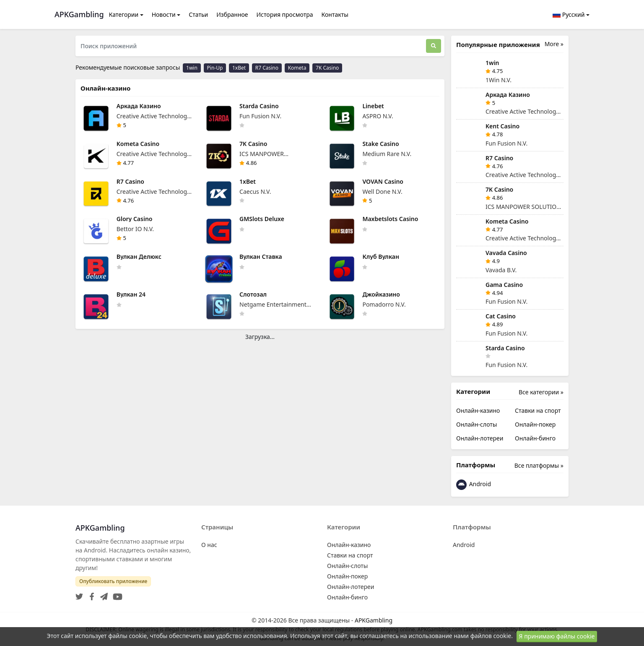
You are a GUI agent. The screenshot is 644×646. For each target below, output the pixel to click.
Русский (569, 14)
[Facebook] (90, 594)
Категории (124, 14)
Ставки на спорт (538, 410)
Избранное (232, 14)
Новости (164, 14)
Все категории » (541, 392)
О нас (209, 545)
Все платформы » (539, 465)
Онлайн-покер (535, 424)
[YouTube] (116, 594)
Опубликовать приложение (113, 581)
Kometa (297, 68)
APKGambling (374, 620)
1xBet (239, 68)
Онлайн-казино (478, 410)
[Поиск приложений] (251, 46)
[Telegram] (102, 594)
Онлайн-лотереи (480, 438)
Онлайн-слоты (477, 424)
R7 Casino (267, 68)
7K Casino (327, 68)
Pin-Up (215, 68)
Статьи (198, 14)
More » (554, 44)
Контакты (335, 14)
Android (474, 485)
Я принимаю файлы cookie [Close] (557, 636)
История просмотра (285, 14)
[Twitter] (79, 594)
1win (192, 68)
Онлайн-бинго (535, 438)
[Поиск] (434, 46)
